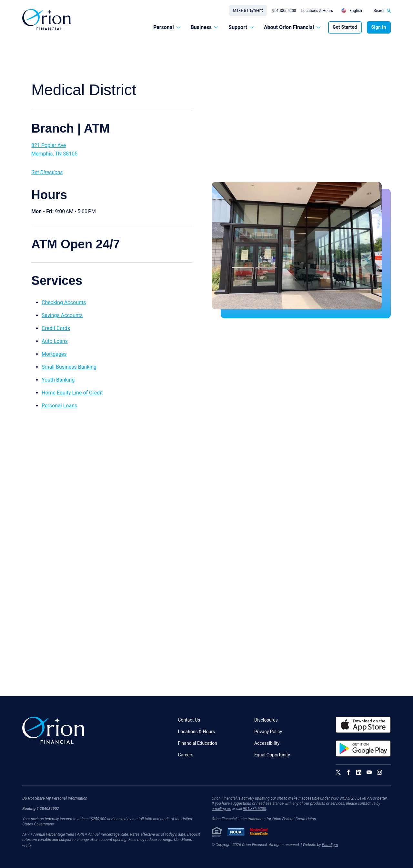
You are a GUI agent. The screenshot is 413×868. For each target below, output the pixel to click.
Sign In (379, 27)
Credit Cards (56, 328)
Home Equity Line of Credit (72, 393)
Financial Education (197, 743)
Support (241, 27)
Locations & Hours (317, 11)
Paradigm (330, 845)
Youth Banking (58, 380)
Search (382, 11)
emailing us (221, 809)
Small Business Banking (69, 367)
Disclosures (266, 720)
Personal (167, 27)
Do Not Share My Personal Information (55, 798)
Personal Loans (59, 406)
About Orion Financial (292, 27)
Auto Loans (55, 341)
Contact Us (189, 720)
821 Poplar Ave (49, 145)
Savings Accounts (62, 315)
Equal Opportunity (272, 755)
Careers (186, 755)
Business (205, 27)
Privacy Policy (268, 732)
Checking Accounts (64, 302)
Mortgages (54, 354)
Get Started (345, 27)
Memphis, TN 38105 (54, 154)
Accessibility (267, 743)
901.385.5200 (284, 11)
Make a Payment (248, 10)
